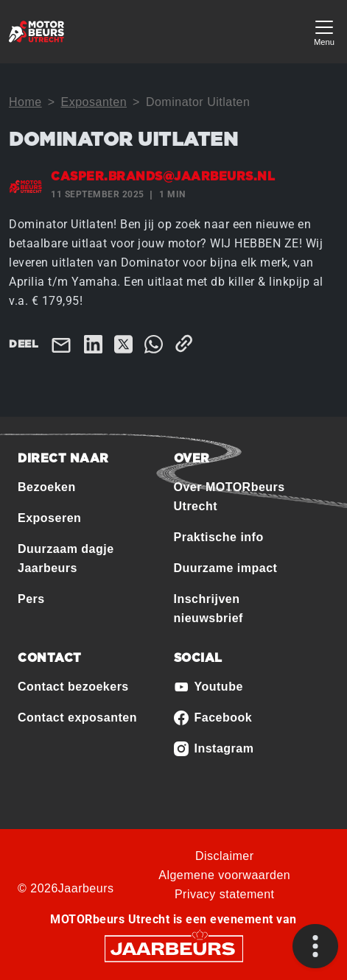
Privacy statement (225, 894)
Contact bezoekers (73, 687)
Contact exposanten (77, 718)
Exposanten (94, 102)
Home (25, 102)
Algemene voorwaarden (224, 875)
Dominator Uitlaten (198, 102)
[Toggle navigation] (324, 31)
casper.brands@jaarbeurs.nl (163, 177)
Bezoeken (47, 487)
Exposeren (49, 518)
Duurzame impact (226, 568)
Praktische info (219, 537)
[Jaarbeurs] (174, 948)
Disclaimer (225, 856)
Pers (31, 599)
